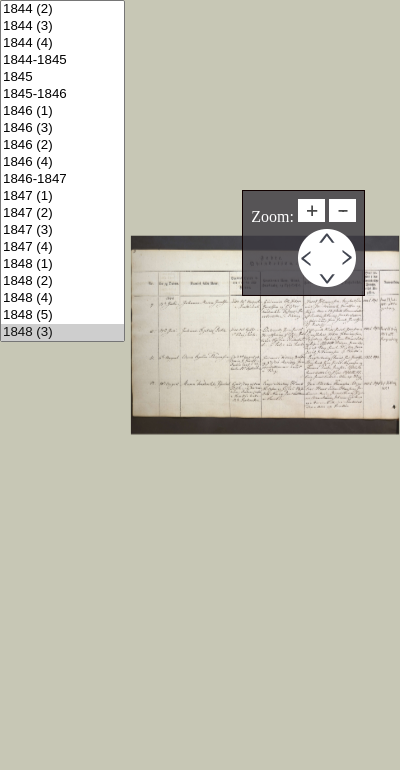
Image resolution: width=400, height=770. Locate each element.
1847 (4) (62, 247)
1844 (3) (62, 26)
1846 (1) (62, 111)
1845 (62, 77)
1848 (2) (62, 281)
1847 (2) (62, 213)
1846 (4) (62, 162)
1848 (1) (62, 264)
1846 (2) (62, 145)
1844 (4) (62, 43)
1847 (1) (62, 196)
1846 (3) (62, 128)
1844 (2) (62, 9)
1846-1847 (62, 179)
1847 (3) (62, 230)
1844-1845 (62, 60)
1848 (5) (62, 315)
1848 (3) (62, 332)
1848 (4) (62, 298)
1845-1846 (62, 94)
